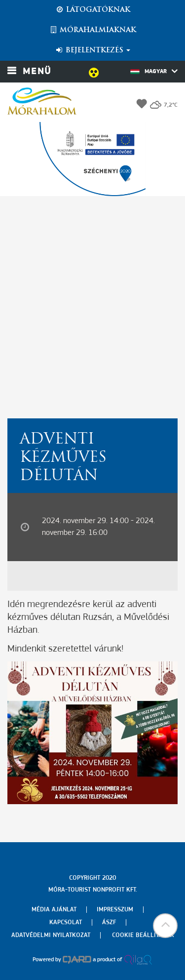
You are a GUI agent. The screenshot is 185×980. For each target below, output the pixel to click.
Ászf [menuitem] (109, 922)
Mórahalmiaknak (92, 30)
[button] (165, 926)
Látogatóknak (93, 10)
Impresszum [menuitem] (115, 910)
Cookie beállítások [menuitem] (143, 935)
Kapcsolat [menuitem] (66, 922)
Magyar (154, 71)
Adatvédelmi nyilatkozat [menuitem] (51, 935)
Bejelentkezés (92, 50)
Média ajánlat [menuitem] (54, 910)
